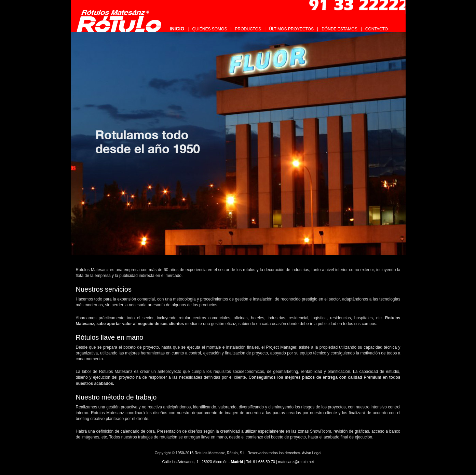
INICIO (177, 29)
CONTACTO (377, 29)
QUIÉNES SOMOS (209, 29)
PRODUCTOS (248, 29)
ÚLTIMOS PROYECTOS (291, 29)
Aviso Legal (312, 453)
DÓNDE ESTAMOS (339, 29)
